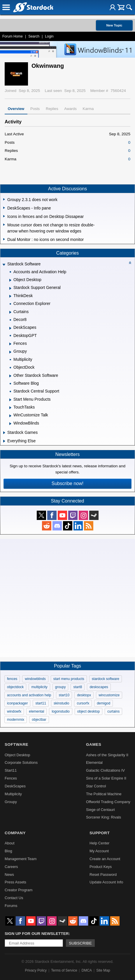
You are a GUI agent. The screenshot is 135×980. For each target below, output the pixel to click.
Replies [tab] (52, 109)
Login (49, 36)
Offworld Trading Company (108, 802)
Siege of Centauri (100, 810)
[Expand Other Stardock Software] (10, 376)
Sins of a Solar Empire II (106, 778)
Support (100, 833)
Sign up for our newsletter (37, 934)
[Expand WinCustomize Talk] (10, 416)
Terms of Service (64, 970)
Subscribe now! (67, 483)
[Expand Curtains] (10, 312)
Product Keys (101, 867)
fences (12, 679)
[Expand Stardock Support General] (10, 288)
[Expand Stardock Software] (4, 265)
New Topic (114, 25)
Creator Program (19, 890)
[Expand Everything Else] (4, 441)
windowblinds (35, 679)
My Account (99, 851)
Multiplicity (13, 794)
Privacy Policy (36, 970)
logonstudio (61, 711)
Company (15, 833)
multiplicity (39, 687)
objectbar (39, 720)
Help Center (99, 843)
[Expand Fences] (10, 344)
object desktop (88, 711)
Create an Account (105, 859)
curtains (113, 711)
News (9, 875)
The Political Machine (104, 794)
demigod (104, 703)
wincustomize (109, 695)
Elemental (94, 762)
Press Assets (15, 882)
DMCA (87, 970)
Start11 (11, 770)
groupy (61, 687)
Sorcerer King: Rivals (104, 817)
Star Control (96, 786)
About (9, 843)
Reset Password (103, 875)
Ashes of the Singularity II (107, 755)
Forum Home (13, 36)
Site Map (103, 970)
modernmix (16, 720)
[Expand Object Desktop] (10, 280)
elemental (36, 711)
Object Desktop (17, 755)
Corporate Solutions (21, 762)
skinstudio (61, 703)
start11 (41, 703)
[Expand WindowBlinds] (10, 424)
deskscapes (99, 687)
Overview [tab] (16, 109)
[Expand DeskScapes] (10, 328)
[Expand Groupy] (10, 352)
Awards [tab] (70, 109)
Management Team (21, 859)
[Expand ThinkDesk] (10, 296)
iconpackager (17, 703)
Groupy (11, 802)
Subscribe (80, 943)
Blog (8, 851)
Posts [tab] (35, 109)
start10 (64, 695)
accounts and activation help (29, 695)
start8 (78, 687)
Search (34, 36)
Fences (11, 778)
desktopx (84, 695)
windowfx (14, 711)
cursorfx (83, 703)
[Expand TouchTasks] (10, 408)
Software (16, 744)
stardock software (106, 679)
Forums (11, 906)
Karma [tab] (88, 109)
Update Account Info (106, 882)
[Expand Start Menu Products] (10, 400)
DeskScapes (15, 786)
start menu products (69, 679)
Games (94, 744)
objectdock (15, 687)
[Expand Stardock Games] (4, 433)
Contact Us (14, 898)
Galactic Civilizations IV (105, 770)
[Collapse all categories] (130, 263)
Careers (11, 867)
